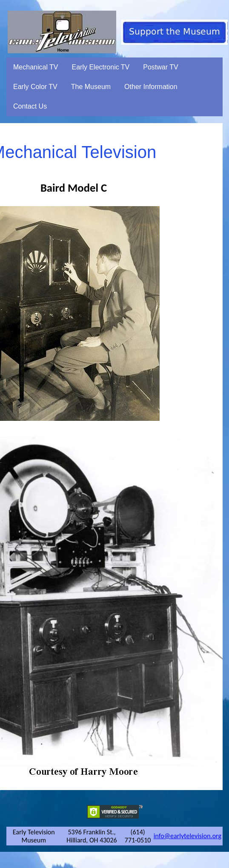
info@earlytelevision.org (187, 836)
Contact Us (30, 106)
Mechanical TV (36, 67)
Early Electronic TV (101, 67)
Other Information (151, 87)
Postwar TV (160, 67)
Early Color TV (35, 87)
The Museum (91, 87)
